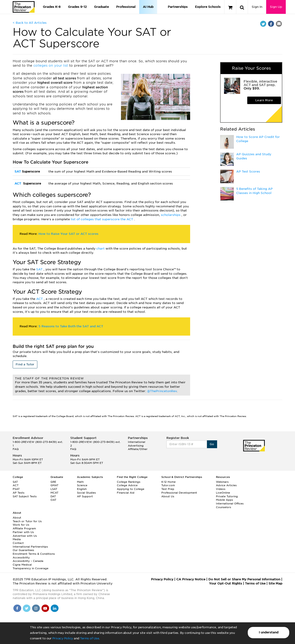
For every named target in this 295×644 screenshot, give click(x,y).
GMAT (54, 485)
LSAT (54, 489)
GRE (53, 482)
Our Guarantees (23, 550)
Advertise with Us (25, 536)
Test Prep (168, 489)
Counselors (224, 507)
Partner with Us (23, 532)
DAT (53, 496)
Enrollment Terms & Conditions (34, 554)
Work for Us (21, 525)
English (82, 489)
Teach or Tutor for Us (27, 521)
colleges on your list (51, 66)
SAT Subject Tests (25, 496)
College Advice (127, 485)
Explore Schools (208, 7)
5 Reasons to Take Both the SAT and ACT (71, 326)
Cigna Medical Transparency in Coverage (31, 566)
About (17, 518)
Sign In (257, 7)
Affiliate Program (24, 528)
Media (17, 539)
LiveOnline (223, 493)
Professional (126, 7)
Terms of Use (89, 638)
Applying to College (131, 489)
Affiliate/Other (138, 449)
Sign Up (276, 7)
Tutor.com (168, 485)
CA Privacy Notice (191, 579)
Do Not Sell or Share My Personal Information (244, 579)
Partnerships (178, 7)
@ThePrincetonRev (162, 391)
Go (212, 444)
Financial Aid (126, 493)
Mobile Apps (224, 500)
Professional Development (179, 493)
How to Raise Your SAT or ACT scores (68, 234)
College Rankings (129, 482)
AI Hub (148, 7)
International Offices (230, 504)
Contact (18, 543)
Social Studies (86, 493)
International (137, 442)
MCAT (54, 493)
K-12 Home (168, 482)
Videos (221, 489)
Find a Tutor (25, 364)
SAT (18, 171)
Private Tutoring (227, 496)
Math (80, 482)
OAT (53, 500)
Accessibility (21, 558)
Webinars (222, 482)
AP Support (85, 496)
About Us (168, 496)
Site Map (275, 583)
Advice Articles (226, 485)
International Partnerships (30, 547)
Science (82, 485)
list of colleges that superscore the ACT (102, 219)
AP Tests (19, 493)
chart (101, 249)
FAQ (16, 449)
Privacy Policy (63, 638)
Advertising (136, 446)
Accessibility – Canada (28, 561)
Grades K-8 (52, 7)
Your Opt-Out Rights (226, 583)
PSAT (16, 489)
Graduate (101, 7)
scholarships (171, 215)
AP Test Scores (248, 171)
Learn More (264, 100)
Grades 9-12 (77, 7)
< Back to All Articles (30, 23)
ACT (18, 183)
